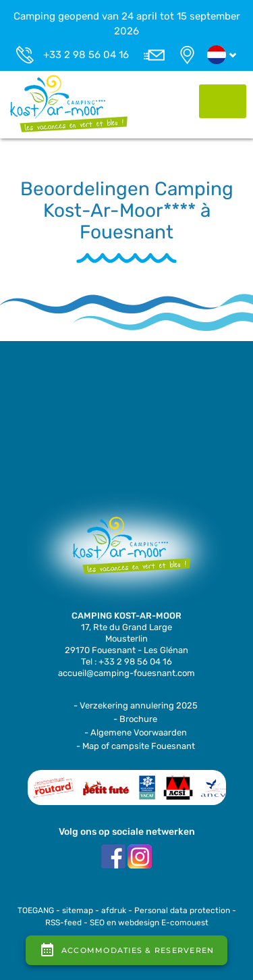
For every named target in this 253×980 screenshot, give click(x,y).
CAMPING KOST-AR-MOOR (126, 616)
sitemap (78, 910)
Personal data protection (182, 910)
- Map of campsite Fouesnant (136, 746)
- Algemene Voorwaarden (136, 732)
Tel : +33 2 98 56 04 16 (126, 662)
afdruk (114, 910)
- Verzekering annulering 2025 (136, 705)
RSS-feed (63, 923)
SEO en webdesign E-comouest (149, 923)
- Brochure (135, 719)
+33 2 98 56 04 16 (86, 55)
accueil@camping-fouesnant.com (126, 673)
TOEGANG (36, 910)
